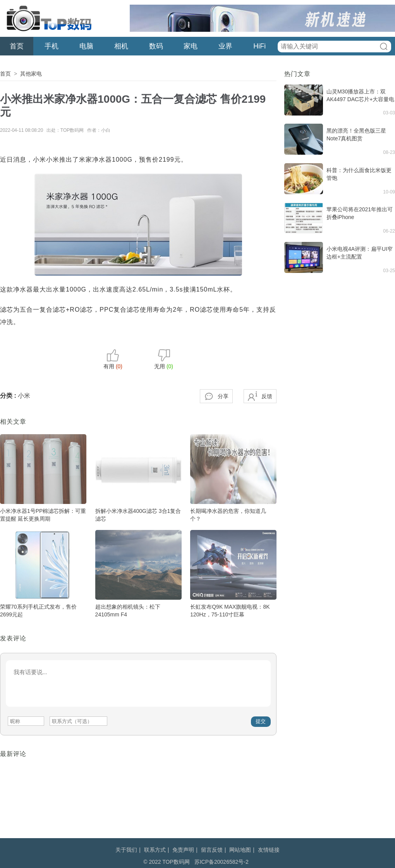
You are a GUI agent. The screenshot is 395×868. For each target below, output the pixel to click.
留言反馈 (212, 850)
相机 (121, 46)
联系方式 (155, 850)
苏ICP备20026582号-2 (222, 862)
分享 (223, 396)
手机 (52, 46)
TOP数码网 (48, 18)
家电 (191, 46)
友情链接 (269, 850)
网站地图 (240, 850)
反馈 (267, 396)
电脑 (86, 46)
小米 (24, 396)
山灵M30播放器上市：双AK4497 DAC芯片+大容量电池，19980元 (360, 99)
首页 (17, 46)
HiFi (259, 46)
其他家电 (31, 74)
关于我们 (126, 850)
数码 (156, 46)
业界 (225, 46)
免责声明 (183, 850)
